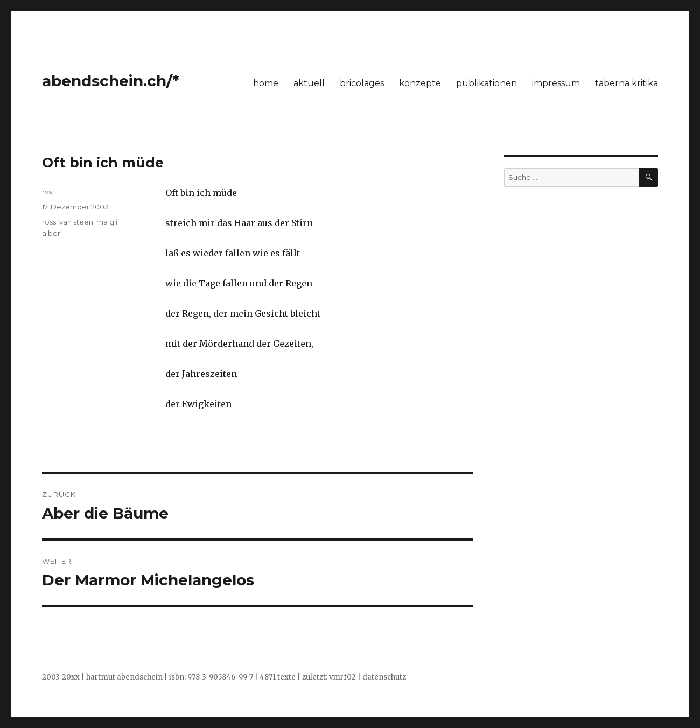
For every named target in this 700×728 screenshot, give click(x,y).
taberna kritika (626, 83)
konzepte (420, 83)
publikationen (486, 83)
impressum (556, 83)
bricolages (362, 83)
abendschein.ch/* (111, 81)
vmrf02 (342, 677)
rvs (47, 192)
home (266, 83)
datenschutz (384, 677)
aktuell (309, 83)
